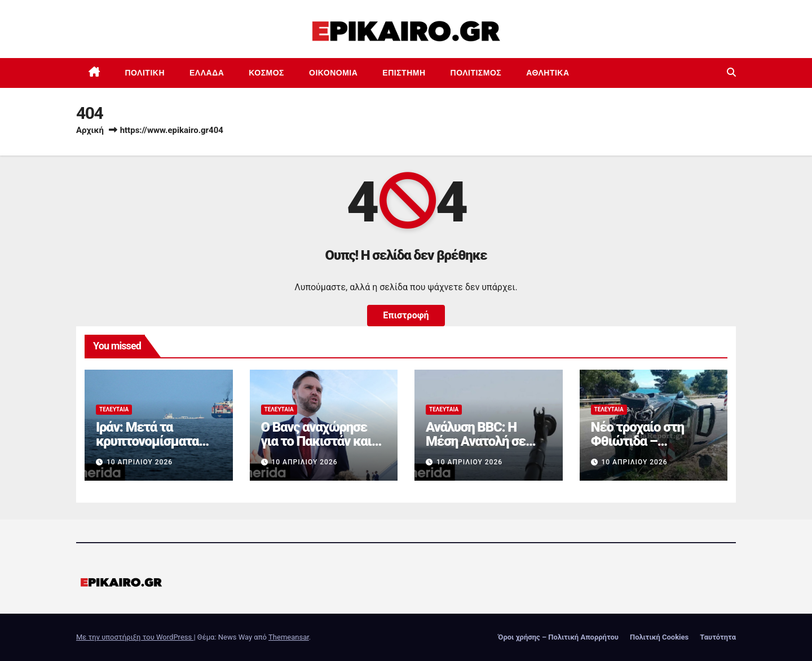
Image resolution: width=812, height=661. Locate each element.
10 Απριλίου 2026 (140, 462)
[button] (731, 72)
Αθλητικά (548, 73)
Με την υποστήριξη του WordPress (135, 637)
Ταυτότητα (718, 637)
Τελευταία (114, 409)
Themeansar (289, 637)
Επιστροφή (406, 315)
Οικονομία (333, 73)
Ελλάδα (207, 73)
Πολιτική (145, 73)
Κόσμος (266, 73)
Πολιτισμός (476, 73)
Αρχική (90, 130)
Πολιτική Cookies (659, 637)
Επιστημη (404, 73)
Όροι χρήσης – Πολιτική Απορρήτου (558, 637)
